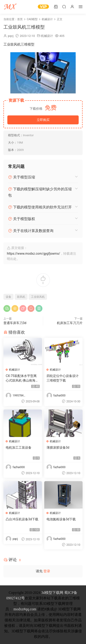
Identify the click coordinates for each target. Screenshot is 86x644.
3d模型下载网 (52, 593)
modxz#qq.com (25, 609)
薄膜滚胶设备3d (58, 448)
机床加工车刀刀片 (70, 323)
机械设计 (47, 36)
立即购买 (43, 120)
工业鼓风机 (38, 297)
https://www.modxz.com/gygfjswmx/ (33, 254)
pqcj (11, 36)
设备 (8, 297)
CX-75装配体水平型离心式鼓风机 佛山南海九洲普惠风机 (22, 378)
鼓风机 (21, 297)
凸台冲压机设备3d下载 (22, 519)
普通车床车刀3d (15, 323)
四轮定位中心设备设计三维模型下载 (63, 378)
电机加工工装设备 (19, 448)
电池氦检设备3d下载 (61, 519)
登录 (47, 571)
